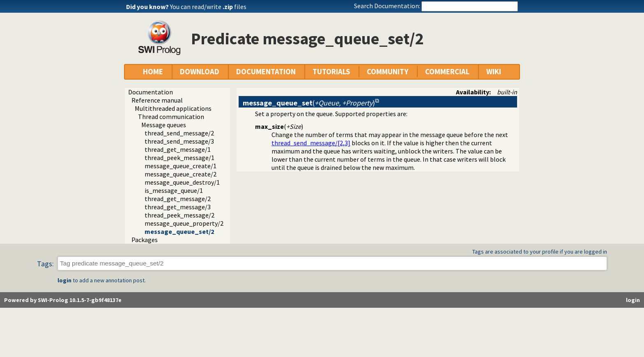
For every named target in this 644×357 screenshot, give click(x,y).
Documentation (151, 92)
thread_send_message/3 (179, 141)
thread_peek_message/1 (179, 158)
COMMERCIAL (447, 72)
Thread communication (171, 117)
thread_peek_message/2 (179, 215)
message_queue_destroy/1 (182, 182)
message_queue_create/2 (181, 174)
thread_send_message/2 (179, 133)
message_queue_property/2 (184, 223)
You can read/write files (208, 7)
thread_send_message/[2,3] (311, 143)
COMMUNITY (388, 72)
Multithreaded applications (173, 108)
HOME (153, 72)
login (64, 280)
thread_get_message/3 (178, 207)
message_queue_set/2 (179, 231)
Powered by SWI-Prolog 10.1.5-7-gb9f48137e (63, 300)
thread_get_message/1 (178, 149)
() (309, 103)
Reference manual (157, 100)
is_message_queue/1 (174, 190)
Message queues (164, 125)
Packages (145, 240)
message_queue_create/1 (181, 166)
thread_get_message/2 (178, 199)
